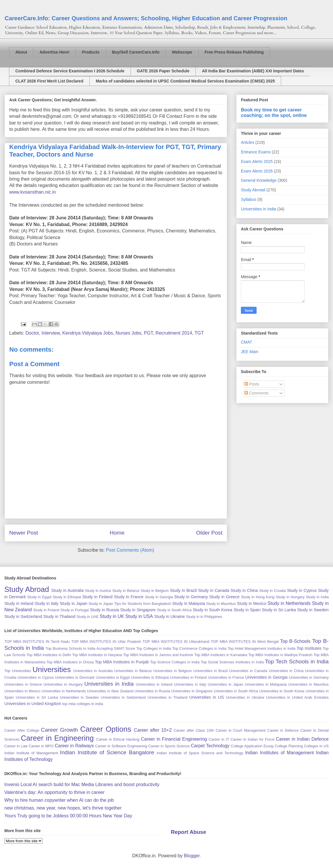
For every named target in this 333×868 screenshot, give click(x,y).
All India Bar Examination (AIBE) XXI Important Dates (253, 71)
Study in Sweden (313, 610)
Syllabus (249, 199)
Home (117, 533)
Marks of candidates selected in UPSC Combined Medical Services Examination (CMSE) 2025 (185, 81)
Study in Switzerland (23, 616)
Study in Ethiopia (67, 597)
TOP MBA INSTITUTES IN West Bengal (245, 642)
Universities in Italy (190, 684)
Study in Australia (67, 590)
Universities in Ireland (154, 684)
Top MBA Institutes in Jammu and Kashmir (158, 655)
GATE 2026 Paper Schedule (163, 71)
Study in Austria (98, 591)
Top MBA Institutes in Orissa (70, 662)
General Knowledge (259, 180)
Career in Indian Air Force (253, 739)
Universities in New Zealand (110, 691)
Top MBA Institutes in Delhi (49, 655)
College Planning (289, 746)
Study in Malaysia (189, 603)
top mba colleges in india (83, 704)
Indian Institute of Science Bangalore (107, 752)
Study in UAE (87, 617)
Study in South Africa (174, 610)
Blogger (192, 856)
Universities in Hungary (63, 684)
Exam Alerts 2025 (257, 162)
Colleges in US (316, 746)
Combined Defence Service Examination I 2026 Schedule (70, 71)
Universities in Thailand (168, 697)
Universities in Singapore (192, 691)
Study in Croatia (272, 591)
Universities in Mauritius (309, 684)
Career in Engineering (57, 738)
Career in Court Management (241, 730)
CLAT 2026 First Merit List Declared (49, 81)
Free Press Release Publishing (234, 52)
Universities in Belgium (173, 671)
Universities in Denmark (75, 677)
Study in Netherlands (289, 603)
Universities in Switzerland (123, 697)
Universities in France (226, 677)
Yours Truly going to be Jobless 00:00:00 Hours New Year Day (68, 816)
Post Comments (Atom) (130, 550)
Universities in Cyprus (36, 677)
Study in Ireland (19, 603)
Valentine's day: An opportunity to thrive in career (54, 792)
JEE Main (250, 352)
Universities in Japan (225, 684)
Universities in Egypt (113, 677)
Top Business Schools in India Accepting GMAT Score (90, 648)
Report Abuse (189, 832)
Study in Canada (214, 590)
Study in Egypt (39, 597)
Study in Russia (104, 610)
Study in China (244, 590)
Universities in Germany (309, 677)
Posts (252, 384)
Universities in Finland (188, 677)
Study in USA (139, 616)
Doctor (32, 333)
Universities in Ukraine (245, 697)
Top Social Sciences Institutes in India (232, 662)
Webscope (182, 52)
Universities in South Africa (236, 691)
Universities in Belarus (133, 671)
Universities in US (207, 697)
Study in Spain (247, 610)
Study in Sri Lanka (279, 610)
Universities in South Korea (282, 691)
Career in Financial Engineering (174, 739)
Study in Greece (225, 597)
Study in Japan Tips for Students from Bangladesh (130, 604)
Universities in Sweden (79, 697)
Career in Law (16, 746)
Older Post (209, 533)
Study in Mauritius (221, 604)
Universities (52, 669)
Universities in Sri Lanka (37, 697)
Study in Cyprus (302, 590)
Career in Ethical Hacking (118, 739)
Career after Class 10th (194, 730)
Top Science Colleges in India (175, 662)
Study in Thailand (59, 616)
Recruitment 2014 (174, 333)
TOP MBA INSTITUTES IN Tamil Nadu (37, 642)
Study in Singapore (138, 610)
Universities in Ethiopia (150, 677)
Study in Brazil (183, 590)
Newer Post (24, 533)
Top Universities (18, 671)
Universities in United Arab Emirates (297, 697)
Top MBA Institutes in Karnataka (221, 655)
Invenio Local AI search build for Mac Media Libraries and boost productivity (82, 784)
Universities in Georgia (266, 677)
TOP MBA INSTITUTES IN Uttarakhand (176, 642)
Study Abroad (253, 190)
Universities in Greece (23, 684)
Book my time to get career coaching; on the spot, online (274, 112)
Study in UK (112, 616)
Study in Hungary (290, 597)
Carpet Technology (210, 746)
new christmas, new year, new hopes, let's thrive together (63, 808)
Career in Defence (283, 730)
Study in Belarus (126, 591)
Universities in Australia (93, 671)
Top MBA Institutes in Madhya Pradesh (280, 655)
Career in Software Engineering (121, 746)
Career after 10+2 (153, 730)
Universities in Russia (152, 691)
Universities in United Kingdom (33, 704)
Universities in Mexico (22, 691)
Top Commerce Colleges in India (199, 648)
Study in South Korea (212, 610)
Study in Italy (46, 603)
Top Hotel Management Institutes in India (261, 648)
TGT (199, 333)
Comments (257, 393)
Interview (51, 333)
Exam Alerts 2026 (257, 171)
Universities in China (286, 671)
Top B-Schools (295, 641)
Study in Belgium (155, 591)
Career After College (22, 730)
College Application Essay (252, 746)
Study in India (317, 597)
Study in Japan (73, 603)
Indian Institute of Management (31, 753)
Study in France (129, 597)
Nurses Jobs (128, 333)
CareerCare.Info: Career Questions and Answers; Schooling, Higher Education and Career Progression (146, 18)
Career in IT (219, 739)
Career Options (106, 729)
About (21, 52)
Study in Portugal (74, 610)
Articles (248, 142)
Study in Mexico (252, 603)
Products (91, 52)
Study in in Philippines (204, 617)
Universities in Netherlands (64, 691)
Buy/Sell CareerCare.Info (136, 52)
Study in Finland (97, 597)
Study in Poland (46, 610)
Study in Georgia (159, 597)
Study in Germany (191, 597)
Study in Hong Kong (258, 597)
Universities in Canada (248, 671)
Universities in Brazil (211, 671)
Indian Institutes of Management (279, 753)
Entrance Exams (256, 152)
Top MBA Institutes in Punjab (122, 662)
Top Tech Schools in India (297, 661)
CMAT (247, 342)
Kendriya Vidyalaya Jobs (88, 333)
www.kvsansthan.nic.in (33, 192)
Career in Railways (74, 746)
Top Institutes (309, 648)
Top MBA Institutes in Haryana (97, 655)
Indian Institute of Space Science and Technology (200, 753)
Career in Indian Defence (302, 739)
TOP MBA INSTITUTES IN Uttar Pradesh (106, 642)
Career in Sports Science (169, 746)
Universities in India (258, 209)
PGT (148, 333)
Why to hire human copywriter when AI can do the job (59, 800)
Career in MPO (41, 746)
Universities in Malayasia (266, 684)
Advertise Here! (54, 52)
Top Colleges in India (153, 648)
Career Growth (59, 730)
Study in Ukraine (170, 616)
